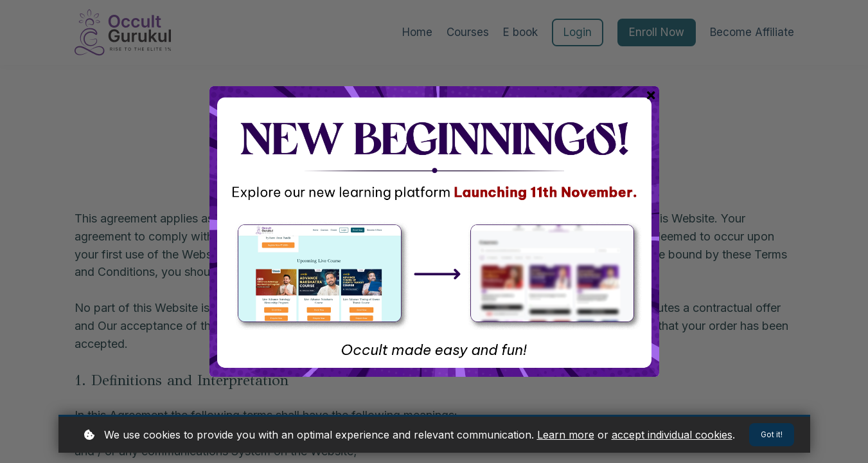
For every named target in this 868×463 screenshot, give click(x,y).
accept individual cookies (672, 433)
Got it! (771, 434)
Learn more (566, 433)
